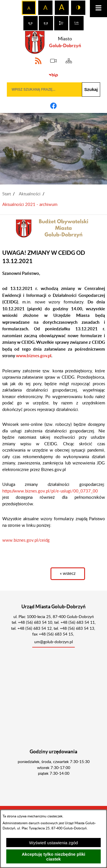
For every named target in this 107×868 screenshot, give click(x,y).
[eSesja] (54, 61)
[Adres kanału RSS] (38, 61)
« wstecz (68, 574)
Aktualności (30, 194)
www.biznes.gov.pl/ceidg (26, 540)
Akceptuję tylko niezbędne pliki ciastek (53, 857)
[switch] (31, 23)
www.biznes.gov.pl (34, 356)
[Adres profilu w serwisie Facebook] (54, 106)
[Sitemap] (69, 61)
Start (7, 194)
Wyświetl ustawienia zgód (53, 843)
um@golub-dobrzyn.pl (53, 642)
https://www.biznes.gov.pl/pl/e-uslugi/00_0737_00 (50, 491)
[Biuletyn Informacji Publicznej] (54, 75)
